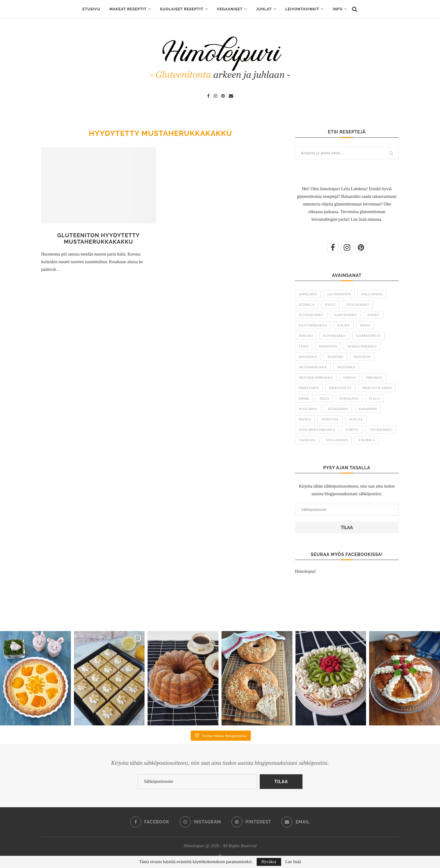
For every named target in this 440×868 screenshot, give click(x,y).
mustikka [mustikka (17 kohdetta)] (346, 367)
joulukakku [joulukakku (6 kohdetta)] (358, 304)
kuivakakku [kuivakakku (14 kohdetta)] (335, 336)
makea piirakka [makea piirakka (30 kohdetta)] (362, 346)
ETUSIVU (92, 9)
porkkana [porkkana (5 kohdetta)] (349, 398)
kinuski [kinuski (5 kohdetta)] (306, 336)
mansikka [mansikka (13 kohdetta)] (308, 357)
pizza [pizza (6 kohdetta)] (324, 398)
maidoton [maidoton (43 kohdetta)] (328, 346)
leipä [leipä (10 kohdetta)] (304, 346)
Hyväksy (269, 862)
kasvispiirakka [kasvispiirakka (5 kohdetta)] (313, 325)
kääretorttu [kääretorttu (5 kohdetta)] (369, 336)
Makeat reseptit (128, 9)
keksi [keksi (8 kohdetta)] (365, 325)
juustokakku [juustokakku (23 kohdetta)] (311, 315)
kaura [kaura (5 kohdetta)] (344, 325)
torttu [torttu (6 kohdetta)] (352, 430)
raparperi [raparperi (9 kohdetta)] (368, 409)
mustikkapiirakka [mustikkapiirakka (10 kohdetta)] (316, 377)
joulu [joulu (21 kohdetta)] (330, 304)
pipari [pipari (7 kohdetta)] (304, 398)
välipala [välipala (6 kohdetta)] (367, 440)
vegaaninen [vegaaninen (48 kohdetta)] (337, 440)
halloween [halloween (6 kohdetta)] (372, 294)
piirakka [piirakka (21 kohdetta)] (374, 377)
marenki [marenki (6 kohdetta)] (335, 357)
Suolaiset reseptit (182, 9)
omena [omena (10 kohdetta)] (349, 377)
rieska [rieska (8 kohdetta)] (305, 419)
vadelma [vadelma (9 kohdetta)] (307, 440)
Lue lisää (293, 862)
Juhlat (264, 9)
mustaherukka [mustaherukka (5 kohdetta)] (313, 367)
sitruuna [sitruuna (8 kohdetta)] (330, 419)
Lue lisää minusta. (366, 219)
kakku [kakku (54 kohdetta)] (374, 315)
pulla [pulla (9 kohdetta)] (374, 398)
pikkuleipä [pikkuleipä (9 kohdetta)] (309, 388)
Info (338, 9)
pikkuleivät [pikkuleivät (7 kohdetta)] (340, 388)
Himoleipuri (305, 571)
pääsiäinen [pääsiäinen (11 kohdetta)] (338, 409)
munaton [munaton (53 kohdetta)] (362, 357)
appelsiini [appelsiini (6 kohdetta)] (308, 294)
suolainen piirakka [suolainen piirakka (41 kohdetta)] (317, 430)
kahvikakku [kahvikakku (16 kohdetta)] (345, 315)
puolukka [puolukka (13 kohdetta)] (308, 409)
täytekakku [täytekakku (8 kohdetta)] (381, 430)
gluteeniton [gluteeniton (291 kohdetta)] (339, 294)
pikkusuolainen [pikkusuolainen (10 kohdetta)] (377, 388)
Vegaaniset (230, 9)
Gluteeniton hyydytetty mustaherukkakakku (98, 238)
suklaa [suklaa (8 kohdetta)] (356, 419)
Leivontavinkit (302, 9)
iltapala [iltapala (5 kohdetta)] (307, 304)
